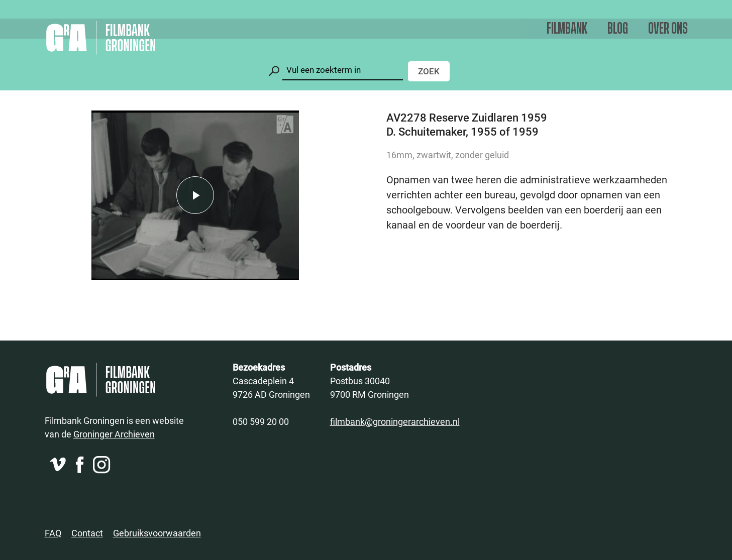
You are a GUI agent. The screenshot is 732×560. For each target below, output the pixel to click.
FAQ (53, 533)
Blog (618, 29)
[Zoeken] (343, 70)
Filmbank (567, 29)
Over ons (668, 29)
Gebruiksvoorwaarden (157, 533)
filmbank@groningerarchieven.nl (395, 421)
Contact (87, 533)
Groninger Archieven (114, 434)
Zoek (429, 71)
